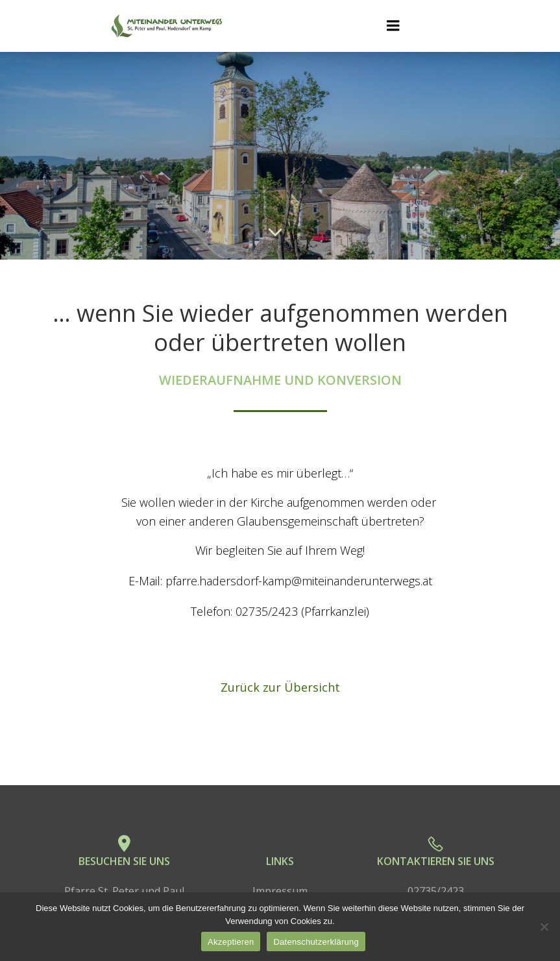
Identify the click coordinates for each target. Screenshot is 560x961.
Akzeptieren (231, 942)
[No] (544, 927)
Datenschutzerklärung (316, 942)
